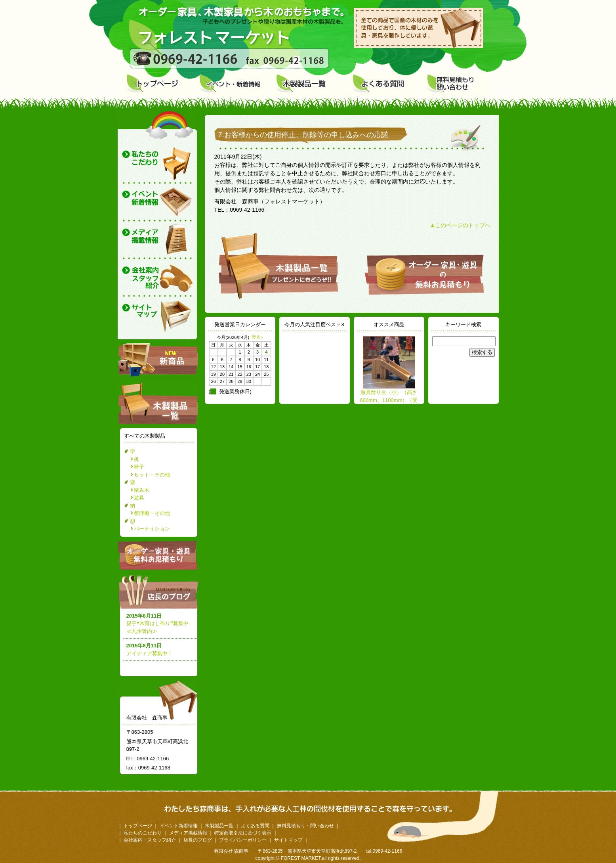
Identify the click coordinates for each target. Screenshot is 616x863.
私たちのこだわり (143, 833)
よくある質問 (255, 826)
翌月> (257, 337)
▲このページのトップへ (460, 225)
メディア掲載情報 (188, 833)
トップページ (138, 826)
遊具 (139, 498)
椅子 (139, 467)
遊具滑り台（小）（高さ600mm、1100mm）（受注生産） (389, 400)
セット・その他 (152, 475)
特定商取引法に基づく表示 (243, 833)
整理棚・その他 (152, 513)
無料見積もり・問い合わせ (305, 826)
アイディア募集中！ (150, 653)
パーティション (152, 529)
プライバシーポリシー (243, 840)
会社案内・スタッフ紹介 (150, 840)
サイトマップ (288, 840)
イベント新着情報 (179, 826)
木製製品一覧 (219, 826)
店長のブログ (160, 591)
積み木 (142, 490)
